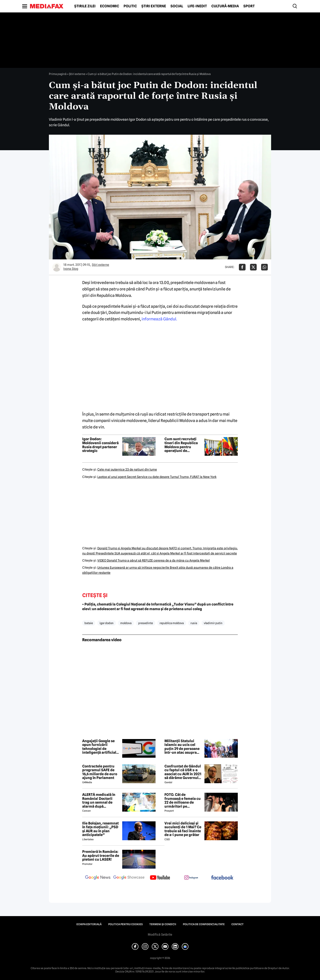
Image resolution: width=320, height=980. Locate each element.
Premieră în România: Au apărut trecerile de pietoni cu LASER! (101, 856)
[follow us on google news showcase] (129, 878)
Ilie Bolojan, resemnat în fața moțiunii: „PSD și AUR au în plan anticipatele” (100, 829)
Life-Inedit (197, 6)
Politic (130, 6)
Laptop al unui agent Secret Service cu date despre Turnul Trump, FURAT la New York (157, 477)
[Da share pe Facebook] (242, 267)
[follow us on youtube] (160, 878)
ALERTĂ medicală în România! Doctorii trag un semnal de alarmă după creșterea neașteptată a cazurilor (101, 801)
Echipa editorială (89, 924)
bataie (89, 623)
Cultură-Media (225, 6)
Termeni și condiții (163, 924)
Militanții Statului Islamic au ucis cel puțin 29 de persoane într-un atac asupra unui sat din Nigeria (182, 747)
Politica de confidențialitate (204, 924)
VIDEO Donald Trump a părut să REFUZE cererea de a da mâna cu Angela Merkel (154, 560)
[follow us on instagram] (191, 878)
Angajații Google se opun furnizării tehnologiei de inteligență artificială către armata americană (100, 747)
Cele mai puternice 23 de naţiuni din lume (127, 469)
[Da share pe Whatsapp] (264, 267)
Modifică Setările (160, 935)
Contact (237, 924)
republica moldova (172, 623)
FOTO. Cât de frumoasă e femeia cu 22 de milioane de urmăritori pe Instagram (183, 801)
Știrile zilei (85, 6)
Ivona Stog (71, 269)
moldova (126, 623)
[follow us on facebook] (222, 878)
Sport (249, 6)
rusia (194, 623)
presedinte (146, 623)
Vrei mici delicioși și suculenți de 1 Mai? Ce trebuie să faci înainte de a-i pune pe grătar (183, 829)
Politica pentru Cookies (125, 924)
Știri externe (154, 6)
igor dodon (107, 623)
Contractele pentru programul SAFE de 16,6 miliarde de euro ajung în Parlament (100, 772)
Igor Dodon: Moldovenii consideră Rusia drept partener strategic (100, 445)
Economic (110, 6)
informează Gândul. (159, 319)
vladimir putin (213, 623)
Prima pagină (58, 74)
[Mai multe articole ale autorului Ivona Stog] (57, 267)
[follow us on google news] (98, 878)
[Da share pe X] (253, 267)
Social (177, 6)
